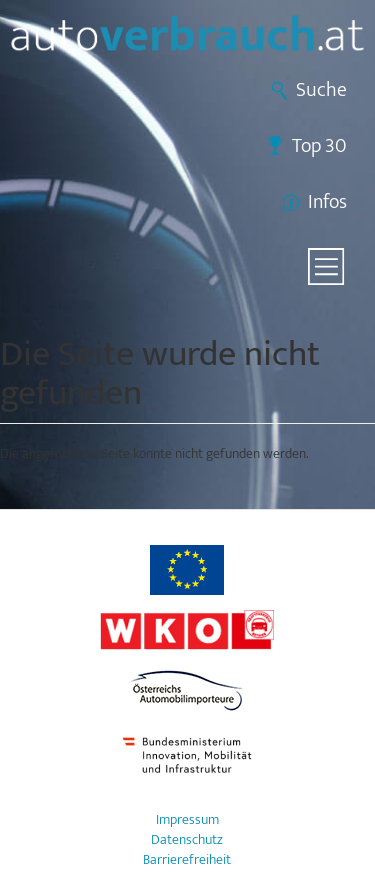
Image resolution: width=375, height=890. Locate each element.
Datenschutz (187, 840)
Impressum (187, 820)
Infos (327, 202)
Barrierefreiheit (187, 860)
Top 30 (319, 146)
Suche (321, 90)
